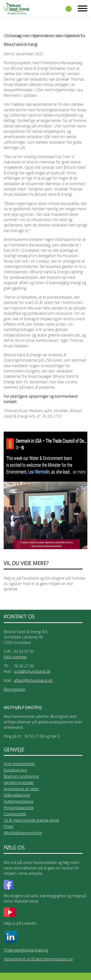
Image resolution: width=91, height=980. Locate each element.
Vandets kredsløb (19, 783)
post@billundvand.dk (32, 671)
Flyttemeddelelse (19, 801)
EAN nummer (15, 657)
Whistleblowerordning (23, 833)
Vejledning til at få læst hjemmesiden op (38, 959)
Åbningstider (15, 689)
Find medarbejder (19, 764)
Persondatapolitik (19, 808)
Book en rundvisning (21, 776)
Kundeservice (15, 770)
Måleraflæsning (17, 795)
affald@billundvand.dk (33, 680)
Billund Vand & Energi (16, 8)
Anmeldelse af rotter (21, 789)
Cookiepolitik (15, 814)
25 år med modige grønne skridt (31, 820)
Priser (9, 826)
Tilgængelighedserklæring (26, 950)
